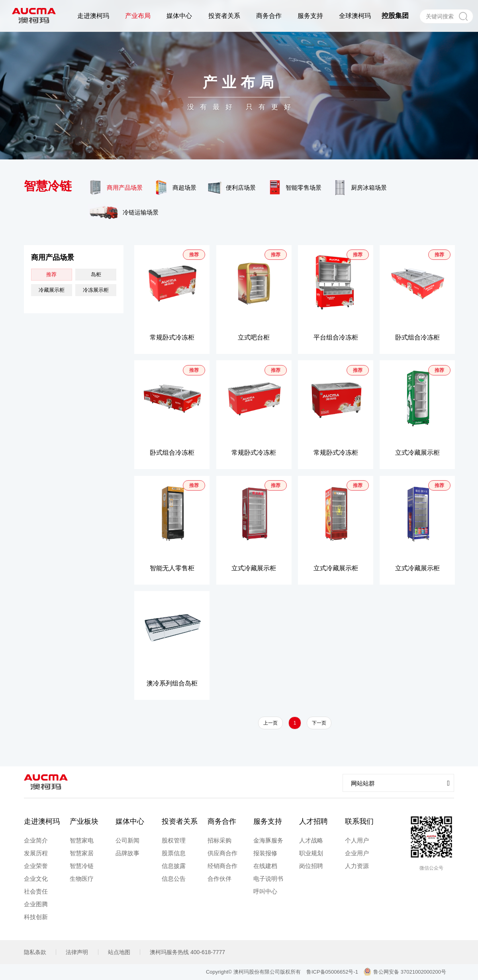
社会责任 (36, 891)
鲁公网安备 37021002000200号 (405, 972)
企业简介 (36, 840)
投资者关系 (180, 821)
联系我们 (359, 821)
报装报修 (265, 853)
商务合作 (222, 821)
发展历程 (36, 853)
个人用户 (357, 840)
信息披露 (174, 866)
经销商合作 (222, 866)
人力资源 (357, 866)
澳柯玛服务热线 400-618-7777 (187, 952)
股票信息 (174, 853)
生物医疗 (82, 879)
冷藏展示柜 (52, 290)
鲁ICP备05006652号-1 (332, 972)
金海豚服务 (268, 840)
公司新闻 (127, 840)
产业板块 (84, 821)
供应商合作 (222, 853)
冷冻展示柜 (96, 290)
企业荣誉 (36, 866)
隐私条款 (35, 952)
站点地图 (119, 952)
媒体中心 (130, 821)
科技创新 (36, 917)
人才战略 (311, 840)
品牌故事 (127, 853)
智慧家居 (82, 853)
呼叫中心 (265, 891)
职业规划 (311, 853)
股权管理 (174, 840)
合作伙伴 (219, 879)
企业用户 (357, 853)
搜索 (463, 16)
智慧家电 (82, 840)
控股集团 (395, 16)
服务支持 (268, 821)
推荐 (51, 274)
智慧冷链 (82, 866)
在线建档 (265, 866)
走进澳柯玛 (42, 821)
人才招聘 (313, 821)
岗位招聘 (311, 866)
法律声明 (77, 952)
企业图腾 (36, 904)
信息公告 (174, 879)
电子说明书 (268, 879)
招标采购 (219, 840)
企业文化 (36, 879)
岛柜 (96, 274)
